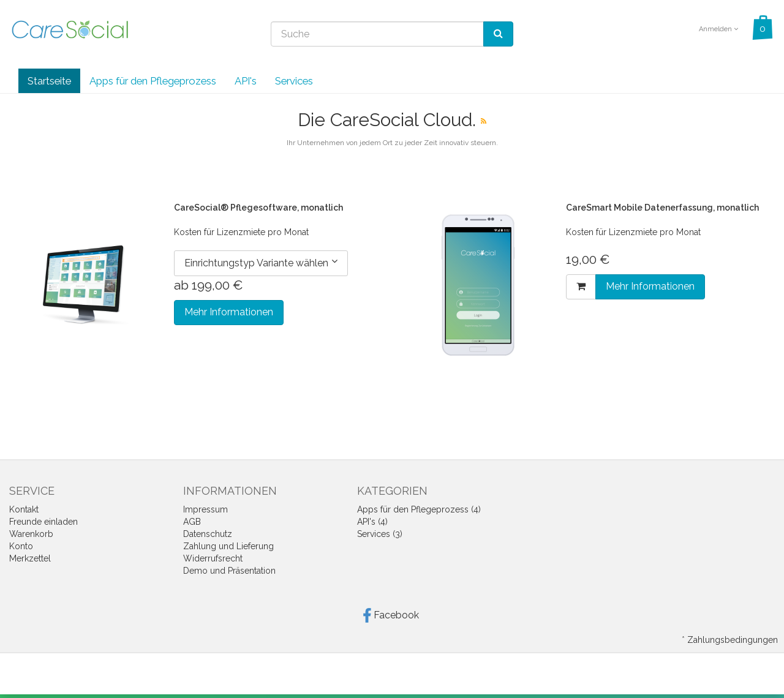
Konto (21, 546)
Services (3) (380, 534)
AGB (192, 522)
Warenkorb (31, 534)
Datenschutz (208, 534)
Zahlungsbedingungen (733, 640)
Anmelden (718, 29)
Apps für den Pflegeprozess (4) (419, 509)
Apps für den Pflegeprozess (153, 81)
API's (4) (372, 522)
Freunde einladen (43, 522)
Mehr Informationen (229, 312)
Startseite (49, 81)
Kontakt (24, 509)
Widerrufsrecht (213, 558)
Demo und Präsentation (229, 571)
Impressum (205, 509)
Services (294, 81)
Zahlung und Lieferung (228, 546)
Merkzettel (30, 558)
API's (246, 81)
